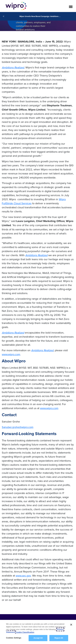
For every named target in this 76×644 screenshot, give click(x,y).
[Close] (71, 625)
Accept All (38, 638)
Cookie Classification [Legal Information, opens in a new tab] (25, 632)
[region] (38, 632)
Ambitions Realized (13, 67)
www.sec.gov (23, 576)
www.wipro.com (11, 354)
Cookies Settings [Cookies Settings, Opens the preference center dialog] (14, 638)
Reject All (59, 638)
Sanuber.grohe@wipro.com (18, 427)
